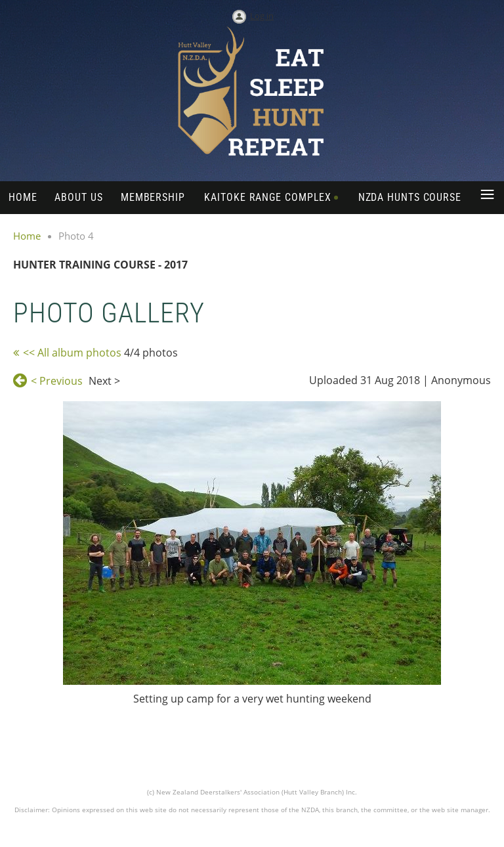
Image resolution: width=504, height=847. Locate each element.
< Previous (57, 381)
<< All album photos (72, 353)
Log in (262, 16)
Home (27, 236)
